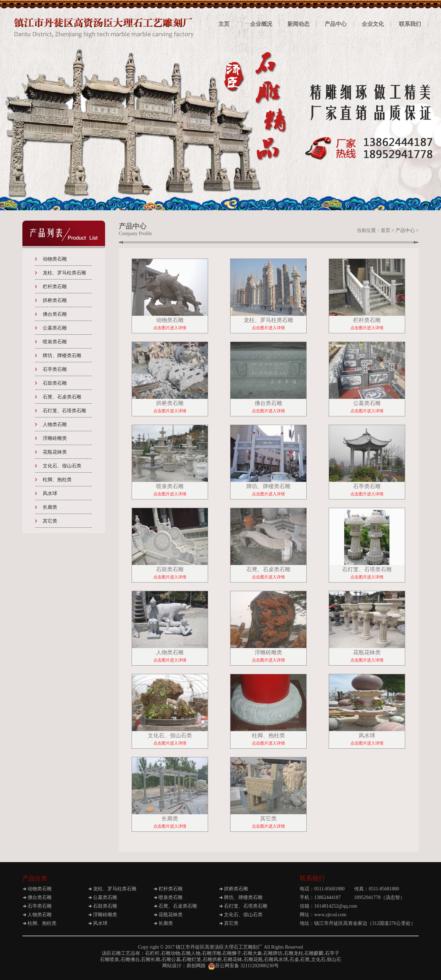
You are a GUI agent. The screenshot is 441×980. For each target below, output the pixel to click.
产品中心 (405, 230)
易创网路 (196, 966)
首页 (386, 230)
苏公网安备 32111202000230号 (243, 966)
